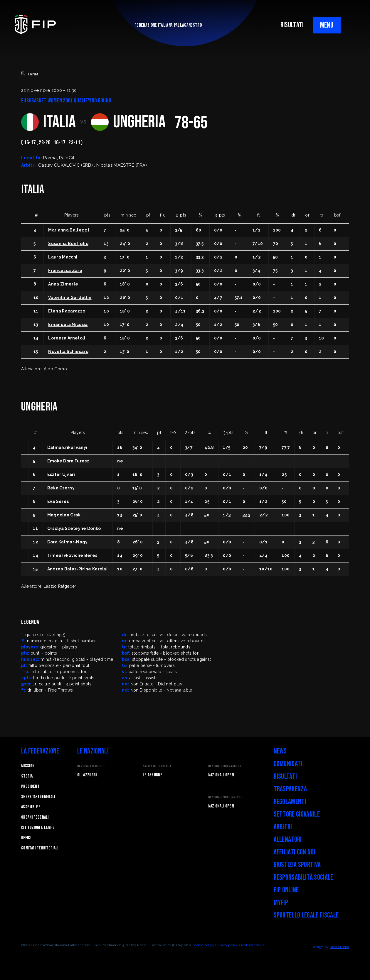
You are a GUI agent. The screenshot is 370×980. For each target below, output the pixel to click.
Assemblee (31, 807)
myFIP (281, 903)
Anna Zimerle (63, 284)
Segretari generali (38, 797)
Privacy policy (227, 945)
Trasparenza (290, 789)
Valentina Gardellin (70, 298)
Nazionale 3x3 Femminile (225, 797)
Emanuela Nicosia (68, 325)
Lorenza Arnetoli (67, 338)
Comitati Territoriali (40, 848)
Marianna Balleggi (68, 230)
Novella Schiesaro (68, 352)
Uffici (26, 838)
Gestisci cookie (252, 945)
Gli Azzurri (87, 775)
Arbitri (283, 827)
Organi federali (35, 817)
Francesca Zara (65, 271)
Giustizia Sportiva (297, 865)
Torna (30, 74)
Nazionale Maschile (91, 766)
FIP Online (286, 890)
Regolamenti (290, 802)
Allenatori (288, 840)
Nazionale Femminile (157, 766)
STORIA (27, 776)
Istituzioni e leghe (38, 828)
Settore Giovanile (297, 814)
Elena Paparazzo (67, 311)
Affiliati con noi (295, 852)
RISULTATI (292, 25)
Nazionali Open (221, 775)
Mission (28, 766)
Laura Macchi (63, 257)
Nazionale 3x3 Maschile (225, 766)
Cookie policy (203, 945)
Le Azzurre (153, 775)
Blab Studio (339, 947)
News (280, 751)
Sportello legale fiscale (306, 915)
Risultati (285, 777)
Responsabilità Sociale (303, 877)
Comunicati (288, 764)
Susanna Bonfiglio (68, 244)
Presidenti (31, 786)
